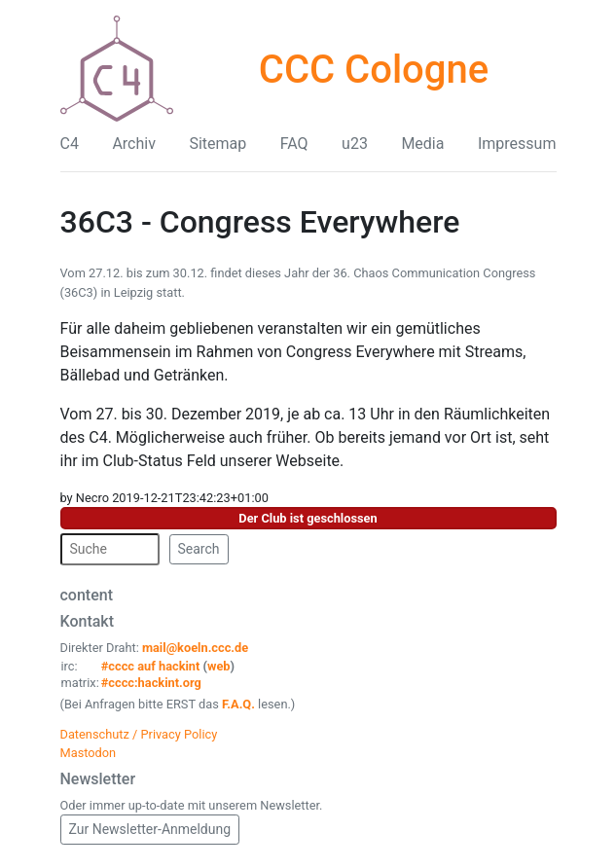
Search (199, 549)
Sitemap (217, 144)
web (219, 666)
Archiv (134, 144)
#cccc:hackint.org (151, 683)
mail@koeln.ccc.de (195, 648)
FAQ (294, 144)
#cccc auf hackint (151, 666)
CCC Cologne (374, 70)
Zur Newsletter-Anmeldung (150, 829)
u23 (355, 144)
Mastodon (89, 753)
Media (422, 144)
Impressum (517, 144)
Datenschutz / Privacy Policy (139, 734)
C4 (70, 144)
